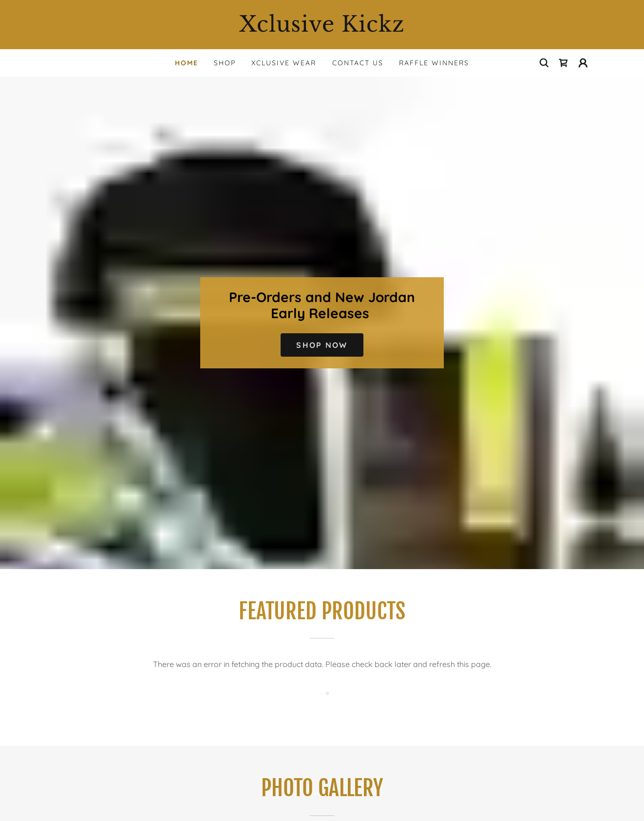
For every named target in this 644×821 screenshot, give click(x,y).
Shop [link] (225, 63)
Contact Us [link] (358, 63)
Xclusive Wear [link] (284, 63)
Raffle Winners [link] (434, 63)
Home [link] (187, 63)
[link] (322, 29)
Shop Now (322, 345)
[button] (583, 63)
